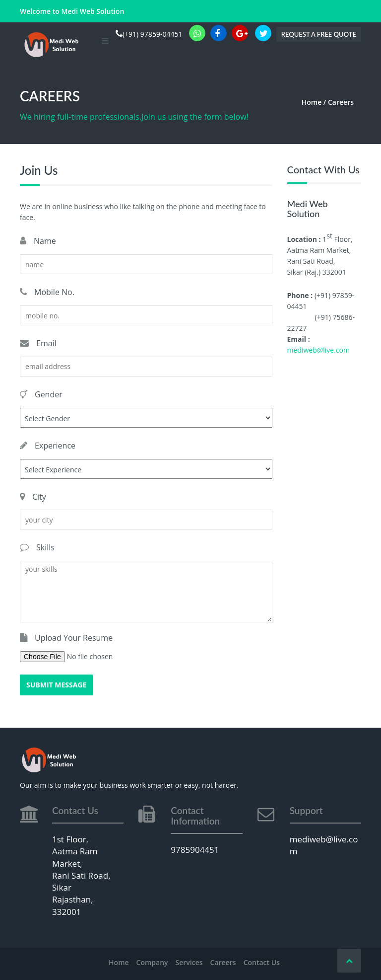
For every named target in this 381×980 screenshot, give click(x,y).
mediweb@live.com (318, 350)
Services (189, 962)
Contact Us (262, 962)
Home (119, 962)
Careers (223, 962)
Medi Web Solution (93, 11)
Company (152, 962)
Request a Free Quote (319, 34)
